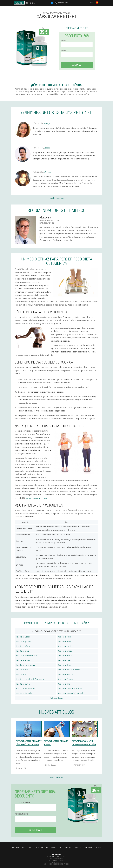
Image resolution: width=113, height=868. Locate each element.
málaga (47, 123)
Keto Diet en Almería (23, 660)
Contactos (88, 848)
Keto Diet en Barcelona (66, 637)
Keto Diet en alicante (65, 656)
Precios (98, 848)
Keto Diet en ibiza (22, 670)
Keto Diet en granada (23, 641)
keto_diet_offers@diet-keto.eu (57, 857)
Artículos (78, 848)
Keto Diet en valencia (65, 651)
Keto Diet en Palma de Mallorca (27, 656)
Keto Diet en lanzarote (65, 674)
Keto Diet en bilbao (23, 651)
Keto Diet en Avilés (64, 660)
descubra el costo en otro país (36, 498)
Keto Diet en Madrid (23, 637)
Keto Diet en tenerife (65, 646)
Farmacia (16, 848)
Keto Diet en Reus (64, 684)
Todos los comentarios (57, 198)
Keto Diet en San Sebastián (25, 688)
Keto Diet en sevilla (64, 641)
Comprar (77, 65)
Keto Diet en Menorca (65, 679)
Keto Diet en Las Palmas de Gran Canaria (30, 679)
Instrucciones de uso (54, 848)
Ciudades (68, 848)
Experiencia (39, 848)
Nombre (63, 41)
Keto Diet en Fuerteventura (25, 665)
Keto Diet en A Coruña (24, 674)
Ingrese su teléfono (21, 814)
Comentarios (27, 848)
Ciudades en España (56, 698)
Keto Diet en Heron (64, 665)
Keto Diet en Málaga (23, 646)
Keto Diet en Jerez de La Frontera (69, 670)
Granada (48, 172)
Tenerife (47, 148)
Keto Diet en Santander (24, 693)
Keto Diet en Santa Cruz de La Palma (70, 688)
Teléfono (64, 50)
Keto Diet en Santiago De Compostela (71, 693)
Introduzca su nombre (22, 802)
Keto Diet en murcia (23, 684)
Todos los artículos (57, 777)
